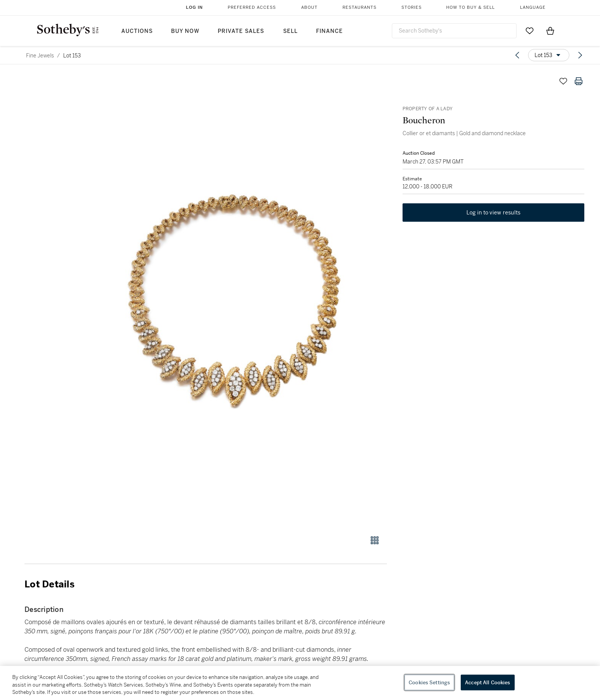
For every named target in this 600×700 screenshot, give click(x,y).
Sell (290, 31)
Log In (194, 7)
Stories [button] (412, 7)
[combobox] (454, 31)
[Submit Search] (508, 31)
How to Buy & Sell (470, 7)
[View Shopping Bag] (550, 31)
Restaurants (360, 7)
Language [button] (533, 7)
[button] (235, 300)
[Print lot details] (579, 81)
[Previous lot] (517, 55)
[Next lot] (580, 55)
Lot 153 (72, 56)
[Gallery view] (375, 540)
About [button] (309, 7)
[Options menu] (549, 55)
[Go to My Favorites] (530, 31)
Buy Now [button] (185, 31)
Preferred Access (252, 7)
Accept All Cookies (487, 682)
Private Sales (241, 31)
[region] (300, 683)
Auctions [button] (137, 31)
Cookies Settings (429, 682)
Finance (329, 31)
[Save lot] (563, 81)
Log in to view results (494, 213)
